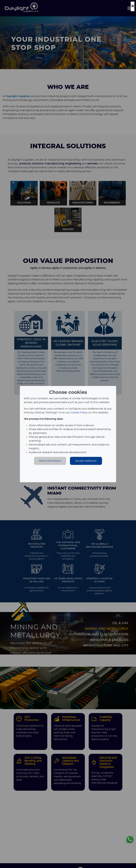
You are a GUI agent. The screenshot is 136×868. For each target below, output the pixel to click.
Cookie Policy (79, 413)
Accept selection (86, 461)
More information (50, 461)
